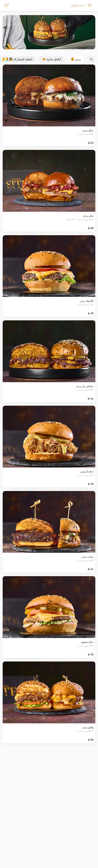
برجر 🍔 (76, 59)
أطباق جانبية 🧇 (52, 59)
